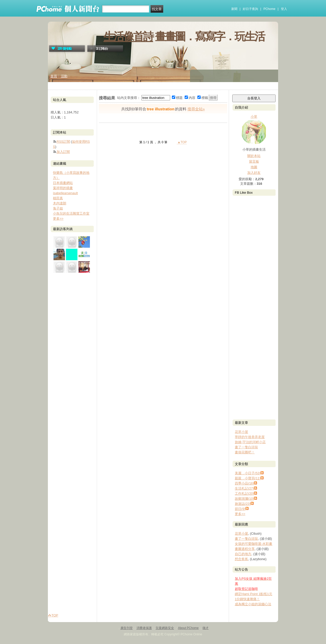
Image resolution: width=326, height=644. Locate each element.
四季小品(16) (244, 483)
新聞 (234, 9)
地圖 (254, 167)
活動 (64, 76)
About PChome (188, 628)
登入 (284, 9)
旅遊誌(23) (243, 504)
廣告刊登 (127, 628)
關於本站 (254, 156)
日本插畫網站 (63, 183)
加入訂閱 (63, 152)
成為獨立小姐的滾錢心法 (253, 604)
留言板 (254, 161)
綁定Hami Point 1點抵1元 (254, 594)
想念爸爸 (241, 559)
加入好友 (254, 173)
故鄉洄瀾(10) (244, 499)
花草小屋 (241, 432)
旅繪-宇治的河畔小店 (250, 442)
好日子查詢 (250, 9)
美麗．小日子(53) (248, 473)
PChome (269, 9)
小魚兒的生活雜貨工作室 (71, 213)
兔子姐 (58, 208)
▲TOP (182, 142)
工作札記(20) (244, 494)
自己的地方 (243, 554)
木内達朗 (60, 203)
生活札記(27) (244, 488)
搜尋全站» (196, 109)
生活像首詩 (128, 36)
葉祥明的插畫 (63, 188)
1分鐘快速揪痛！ (247, 599)
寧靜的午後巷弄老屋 (250, 437)
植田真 (58, 198)
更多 (240, 514)
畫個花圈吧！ (245, 452)
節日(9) (240, 509)
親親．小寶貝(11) (248, 478)
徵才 (206, 628)
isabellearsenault (65, 193)
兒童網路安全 (165, 628)
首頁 (54, 76)
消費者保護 (144, 628)
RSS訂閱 (63, 142)
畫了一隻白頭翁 (246, 447)
